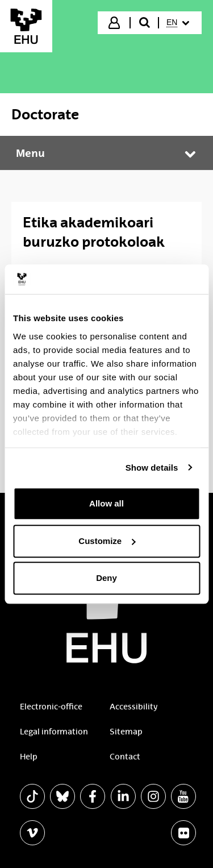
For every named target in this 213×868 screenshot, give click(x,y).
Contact (125, 757)
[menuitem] (179, 23)
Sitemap (126, 732)
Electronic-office (51, 707)
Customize (107, 541)
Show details (152, 468)
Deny (106, 578)
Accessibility (133, 707)
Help (29, 757)
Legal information (54, 732)
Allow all (106, 503)
